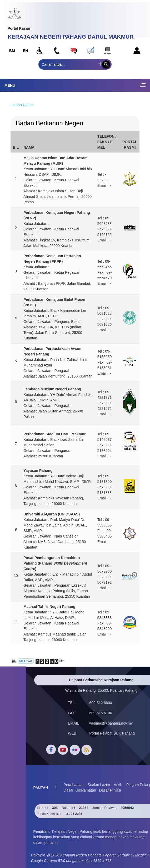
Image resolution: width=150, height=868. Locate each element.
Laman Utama (22, 105)
